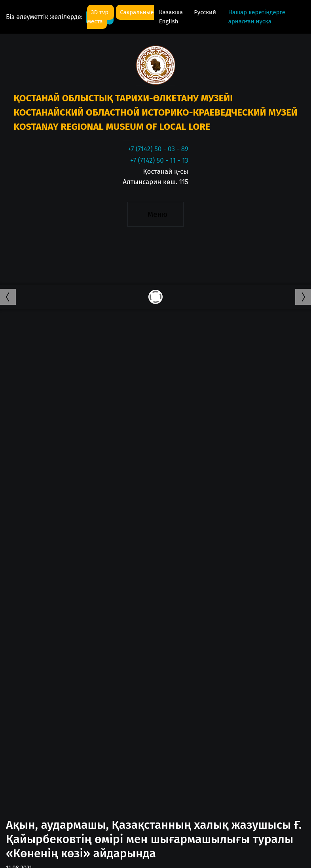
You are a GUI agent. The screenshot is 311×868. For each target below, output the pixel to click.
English (169, 21)
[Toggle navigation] (155, 214)
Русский (205, 12)
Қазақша (172, 12)
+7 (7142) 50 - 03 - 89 (158, 149)
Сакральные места (120, 17)
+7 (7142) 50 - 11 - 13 (159, 160)
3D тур (101, 12)
